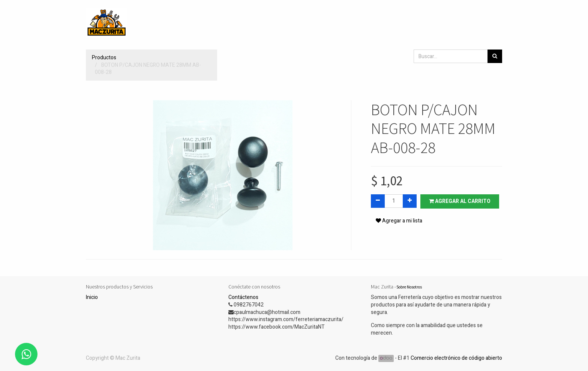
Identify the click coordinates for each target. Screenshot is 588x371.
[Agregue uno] (410, 201)
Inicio (92, 297)
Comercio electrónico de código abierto (456, 358)
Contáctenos (243, 297)
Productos (104, 58)
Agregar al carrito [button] (460, 201)
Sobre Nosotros (409, 287)
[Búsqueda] (495, 56)
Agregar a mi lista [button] (399, 221)
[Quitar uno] (378, 201)
